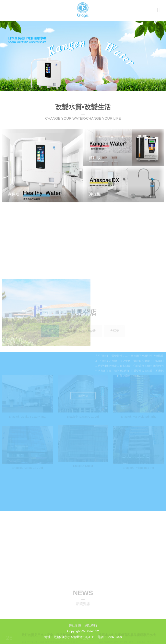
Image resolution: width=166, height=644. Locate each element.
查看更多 (83, 348)
